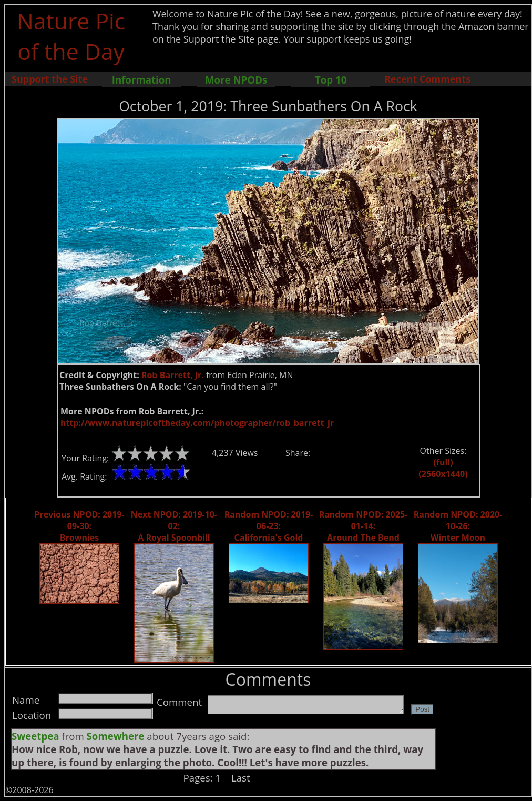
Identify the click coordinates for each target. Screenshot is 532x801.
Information (142, 80)
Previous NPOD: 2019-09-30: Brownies (79, 526)
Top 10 (331, 80)
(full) (443, 462)
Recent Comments (427, 79)
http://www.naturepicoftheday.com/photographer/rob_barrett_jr (197, 423)
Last (241, 778)
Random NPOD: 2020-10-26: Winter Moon (458, 526)
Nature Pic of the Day (71, 36)
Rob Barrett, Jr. (173, 375)
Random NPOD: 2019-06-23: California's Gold (269, 526)
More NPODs (236, 80)
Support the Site (50, 79)
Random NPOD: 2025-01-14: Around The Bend (364, 526)
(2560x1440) (443, 474)
